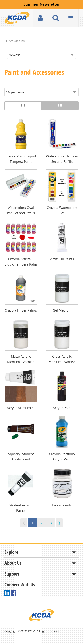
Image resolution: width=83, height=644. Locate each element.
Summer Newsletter (42, 4)
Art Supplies (17, 41)
